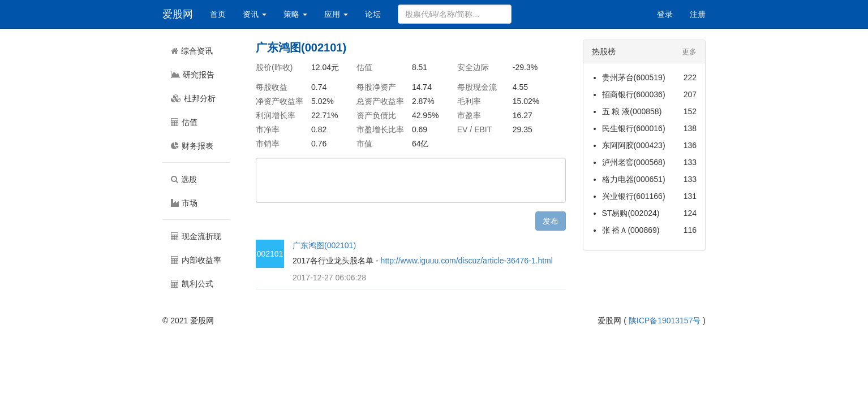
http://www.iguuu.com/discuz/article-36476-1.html (467, 261)
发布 (551, 221)
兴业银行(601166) (634, 196)
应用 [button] (336, 14)
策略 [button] (295, 14)
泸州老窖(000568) (634, 162)
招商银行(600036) (634, 94)
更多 (689, 52)
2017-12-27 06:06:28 (329, 278)
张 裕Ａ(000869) (631, 230)
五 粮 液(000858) (632, 111)
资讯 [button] (255, 14)
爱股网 (178, 14)
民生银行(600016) (634, 128)
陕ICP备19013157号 (665, 321)
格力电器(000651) (634, 179)
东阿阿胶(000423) (634, 145)
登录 (665, 14)
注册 (698, 14)
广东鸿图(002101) (324, 245)
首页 (218, 14)
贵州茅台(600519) (634, 77)
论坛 (373, 14)
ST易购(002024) (631, 213)
